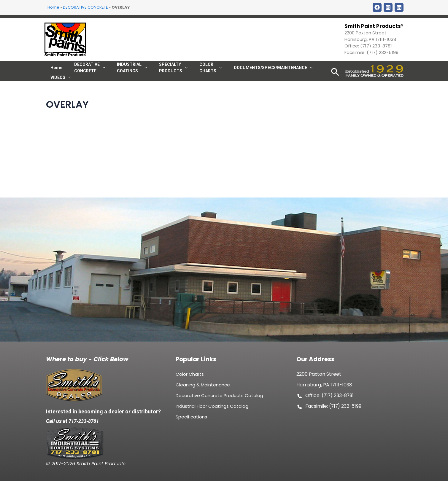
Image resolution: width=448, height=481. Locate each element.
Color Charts (190, 378)
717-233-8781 (85, 421)
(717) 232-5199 (383, 52)
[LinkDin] (399, 7)
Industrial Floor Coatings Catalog (212, 410)
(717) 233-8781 (376, 46)
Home (53, 7)
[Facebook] (377, 7)
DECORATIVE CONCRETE (85, 7)
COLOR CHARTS (197, 73)
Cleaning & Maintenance (203, 388)
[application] (206, 73)
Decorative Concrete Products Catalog (219, 399)
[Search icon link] (335, 82)
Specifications (191, 420)
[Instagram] (388, 7)
